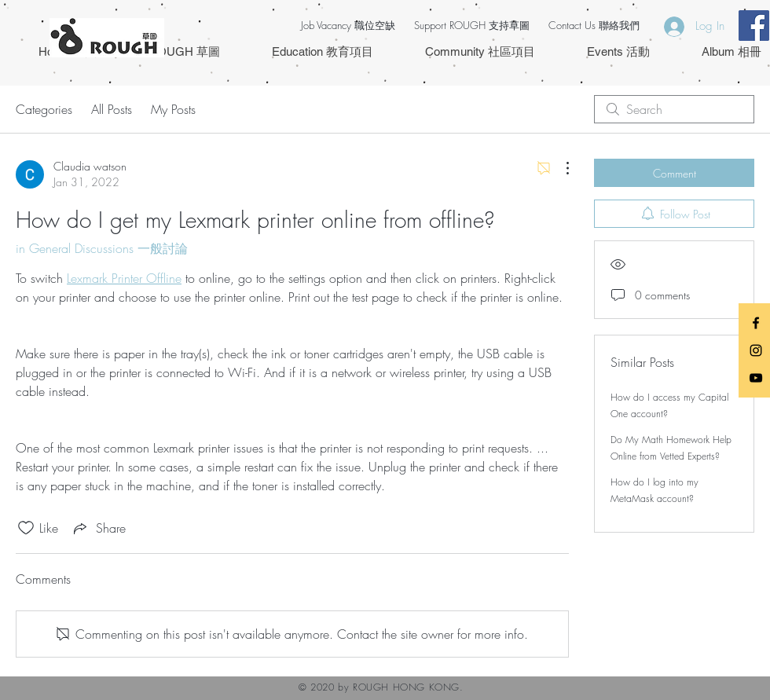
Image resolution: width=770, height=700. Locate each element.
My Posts (173, 109)
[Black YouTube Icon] (756, 378)
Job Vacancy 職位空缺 (348, 25)
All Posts (112, 109)
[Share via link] (98, 528)
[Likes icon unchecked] (26, 528)
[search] (674, 109)
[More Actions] (559, 168)
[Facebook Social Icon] (754, 26)
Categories (44, 109)
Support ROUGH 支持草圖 (472, 25)
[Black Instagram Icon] (756, 350)
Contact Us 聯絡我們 (594, 25)
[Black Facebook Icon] (756, 323)
